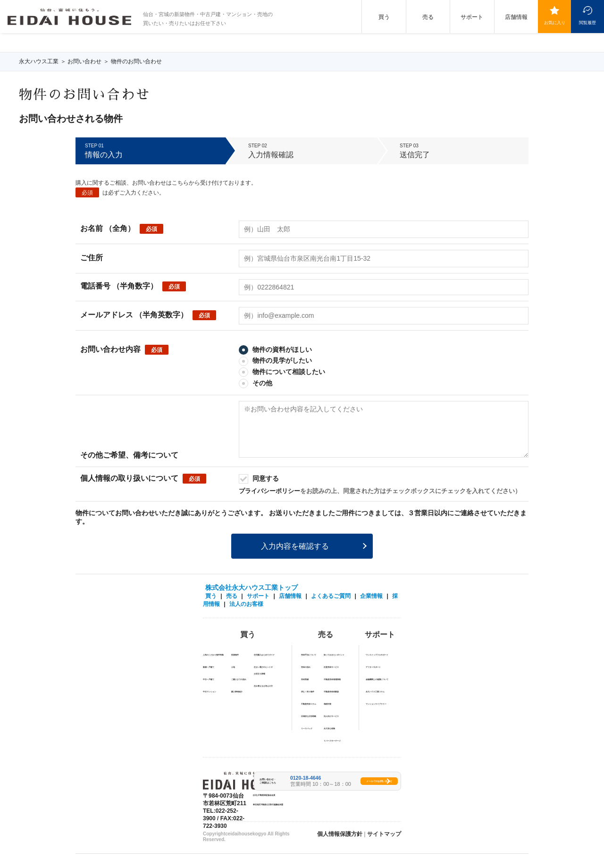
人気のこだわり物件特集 (213, 655)
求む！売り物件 (308, 692)
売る (428, 17)
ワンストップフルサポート (377, 655)
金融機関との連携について (377, 679)
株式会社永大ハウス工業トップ (252, 587)
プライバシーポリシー (269, 491)
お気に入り (555, 22)
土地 (233, 667)
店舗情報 (516, 17)
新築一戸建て (209, 667)
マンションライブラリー (376, 704)
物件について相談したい (282, 372)
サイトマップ (384, 834)
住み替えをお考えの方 (263, 686)
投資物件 (235, 655)
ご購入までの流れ (239, 679)
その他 (256, 383)
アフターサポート (373, 667)
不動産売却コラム (309, 704)
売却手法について (309, 655)
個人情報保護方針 (340, 834)
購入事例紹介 (237, 692)
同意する (259, 478)
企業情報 (371, 596)
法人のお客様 (246, 604)
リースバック (307, 728)
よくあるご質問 (331, 596)
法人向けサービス (331, 716)
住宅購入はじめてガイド (264, 655)
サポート (472, 17)
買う (384, 17)
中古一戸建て (209, 679)
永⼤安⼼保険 (329, 728)
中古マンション (210, 692)
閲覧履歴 (587, 22)
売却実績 (305, 679)
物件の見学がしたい (275, 360)
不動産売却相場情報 (332, 679)
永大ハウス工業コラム (375, 692)
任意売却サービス (331, 667)
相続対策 (327, 704)
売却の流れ (306, 667)
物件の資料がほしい (275, 349)
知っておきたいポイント (334, 655)
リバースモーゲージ (332, 741)
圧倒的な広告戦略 (309, 716)
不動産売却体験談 (331, 692)
